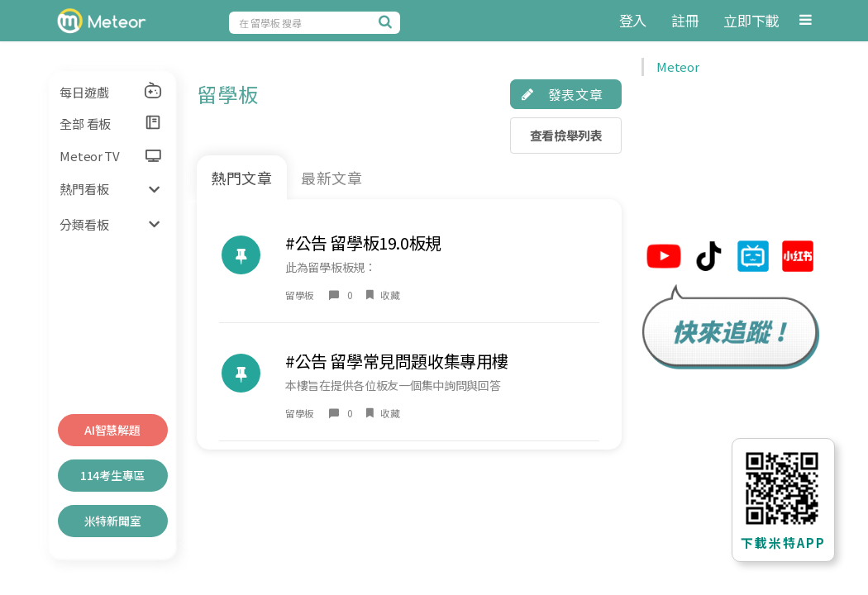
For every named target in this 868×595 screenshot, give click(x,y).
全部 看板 (111, 123)
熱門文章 (242, 178)
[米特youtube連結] (664, 258)
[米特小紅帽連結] (798, 258)
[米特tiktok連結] (708, 258)
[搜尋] (388, 21)
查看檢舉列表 (566, 135)
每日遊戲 (111, 91)
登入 (633, 20)
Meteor (677, 67)
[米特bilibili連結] (753, 258)
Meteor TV (110, 156)
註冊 (685, 20)
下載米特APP (783, 543)
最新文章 (332, 178)
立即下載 (751, 20)
